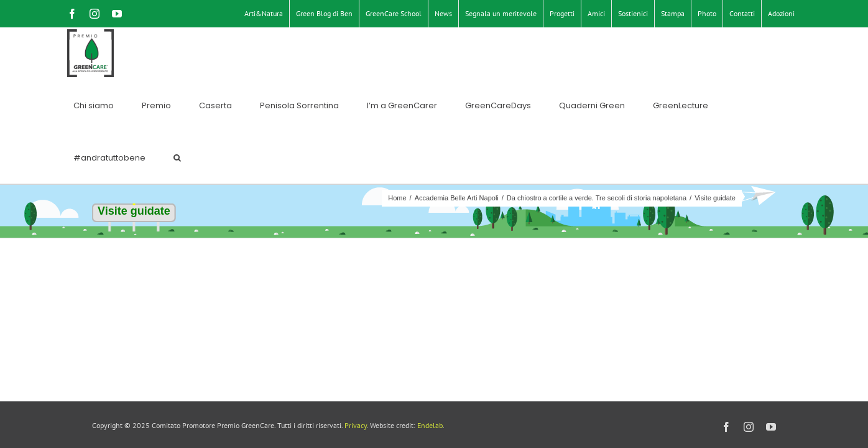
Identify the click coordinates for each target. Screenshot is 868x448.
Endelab (430, 425)
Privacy (356, 425)
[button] (791, 54)
